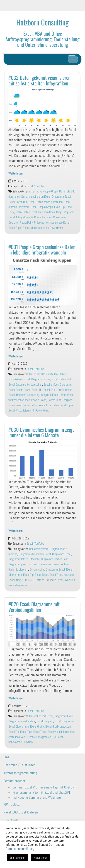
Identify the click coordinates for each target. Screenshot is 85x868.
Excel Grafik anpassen (58, 727)
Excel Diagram (45, 721)
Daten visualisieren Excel (36, 197)
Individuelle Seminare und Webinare (37, 797)
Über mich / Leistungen (19, 765)
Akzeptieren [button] (41, 858)
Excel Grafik (37, 727)
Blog (6, 757)
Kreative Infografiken (39, 737)
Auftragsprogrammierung (20, 773)
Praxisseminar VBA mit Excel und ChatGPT (41, 792)
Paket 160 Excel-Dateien (21, 812)
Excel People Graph (42, 207)
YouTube (39, 186)
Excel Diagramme (19, 727)
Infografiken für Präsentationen (34, 217)
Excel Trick (50, 390)
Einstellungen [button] (17, 858)
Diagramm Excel (61, 197)
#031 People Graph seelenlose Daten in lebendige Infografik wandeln (42, 249)
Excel (30, 186)
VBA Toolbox (12, 804)
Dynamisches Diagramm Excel (47, 570)
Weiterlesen (15, 173)
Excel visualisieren (58, 732)
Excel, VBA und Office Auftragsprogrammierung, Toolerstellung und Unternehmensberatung (42, 39)
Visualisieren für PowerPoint (47, 228)
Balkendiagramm (39, 549)
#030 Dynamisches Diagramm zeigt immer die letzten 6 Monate (41, 432)
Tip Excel (58, 737)
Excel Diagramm (64, 721)
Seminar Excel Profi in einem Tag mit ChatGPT (44, 787)
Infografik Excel (50, 395)
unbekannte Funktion (21, 742)
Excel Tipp (26, 732)
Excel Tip (59, 207)
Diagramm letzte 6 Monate (24, 559)
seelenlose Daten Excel (52, 405)
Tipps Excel (23, 228)
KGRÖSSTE (28, 580)
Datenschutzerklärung (20, 849)
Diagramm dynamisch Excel (35, 554)
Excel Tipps (41, 575)
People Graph (39, 400)
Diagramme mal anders (22, 721)
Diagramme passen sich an (53, 564)
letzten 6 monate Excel (49, 580)
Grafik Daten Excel (26, 212)
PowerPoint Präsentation (34, 223)
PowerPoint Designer (60, 400)
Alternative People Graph (44, 191)
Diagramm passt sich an (22, 564)
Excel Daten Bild (18, 202)
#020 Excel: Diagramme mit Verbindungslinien (34, 607)
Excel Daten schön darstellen (46, 202)
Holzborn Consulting (42, 22)
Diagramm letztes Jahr (54, 559)
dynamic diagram (18, 570)
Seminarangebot (14, 781)
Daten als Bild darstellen (43, 374)
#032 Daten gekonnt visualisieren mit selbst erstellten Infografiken (39, 80)
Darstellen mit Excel (41, 716)
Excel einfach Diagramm (58, 385)
